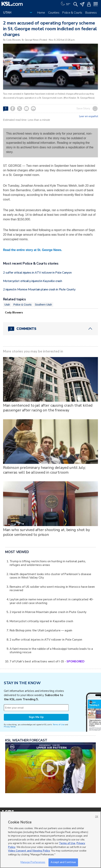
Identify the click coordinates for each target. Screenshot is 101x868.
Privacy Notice (10, 727)
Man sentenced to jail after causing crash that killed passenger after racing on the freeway (48, 408)
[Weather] (65, 4)
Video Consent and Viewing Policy (29, 851)
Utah (7, 305)
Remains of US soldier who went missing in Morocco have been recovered (52, 588)
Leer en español (89, 116)
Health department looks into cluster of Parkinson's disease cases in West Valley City (50, 576)
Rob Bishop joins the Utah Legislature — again (41, 630)
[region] (50, 840)
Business (91, 13)
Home (41, 13)
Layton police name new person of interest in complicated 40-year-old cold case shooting (52, 601)
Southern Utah (43, 305)
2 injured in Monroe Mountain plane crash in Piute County (39, 289)
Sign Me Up (36, 717)
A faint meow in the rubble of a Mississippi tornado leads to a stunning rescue (51, 650)
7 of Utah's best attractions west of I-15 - (47, 661)
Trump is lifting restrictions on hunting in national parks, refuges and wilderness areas (48, 563)
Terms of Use (59, 725)
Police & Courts (72, 13)
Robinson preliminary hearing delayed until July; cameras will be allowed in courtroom (44, 470)
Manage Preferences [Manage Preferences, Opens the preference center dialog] (33, 862)
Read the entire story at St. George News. (33, 250)
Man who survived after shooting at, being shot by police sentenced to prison (46, 532)
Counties (54, 13)
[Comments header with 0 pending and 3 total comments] (51, 329)
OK (97, 817)
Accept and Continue (63, 862)
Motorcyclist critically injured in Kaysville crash (33, 281)
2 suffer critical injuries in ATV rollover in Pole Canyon (37, 273)
